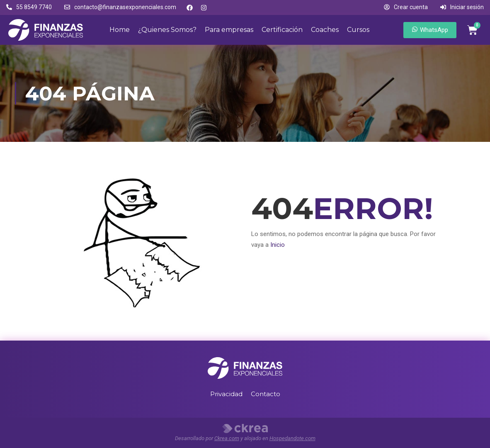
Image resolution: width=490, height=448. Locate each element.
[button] (29, 7)
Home (120, 30)
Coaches (325, 30)
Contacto (266, 394)
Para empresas (229, 30)
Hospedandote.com (292, 438)
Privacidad (226, 394)
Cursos (358, 30)
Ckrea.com (227, 438)
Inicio (278, 245)
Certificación (282, 30)
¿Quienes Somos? (167, 30)
